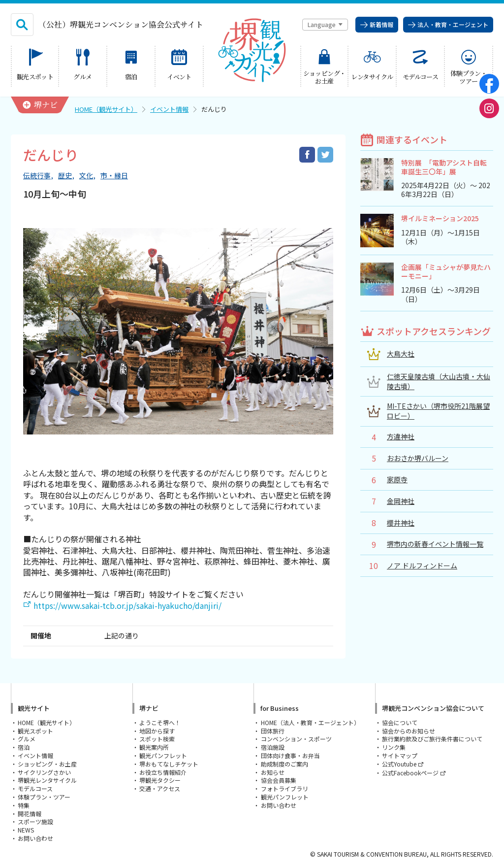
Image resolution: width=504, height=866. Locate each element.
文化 (86, 176)
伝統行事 (37, 176)
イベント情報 (169, 109)
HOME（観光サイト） (106, 109)
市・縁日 (114, 176)
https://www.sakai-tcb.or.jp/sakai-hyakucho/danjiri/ (127, 605)
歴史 (65, 176)
